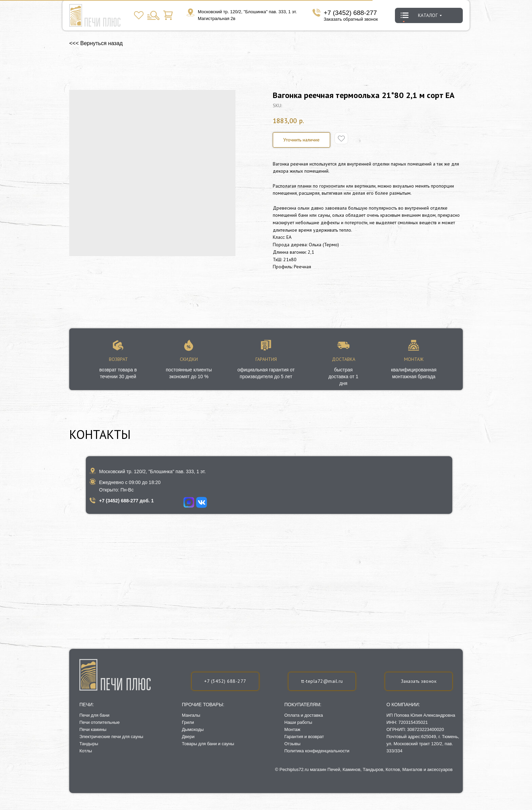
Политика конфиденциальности (317, 751)
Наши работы (298, 722)
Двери (188, 737)
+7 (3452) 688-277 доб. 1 (126, 501)
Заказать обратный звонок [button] (351, 19)
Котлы (86, 751)
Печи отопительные (100, 722)
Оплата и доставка (304, 715)
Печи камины (93, 729)
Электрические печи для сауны (111, 737)
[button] (419, 681)
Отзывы (292, 744)
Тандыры (89, 744)
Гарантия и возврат (304, 737)
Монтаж (292, 729)
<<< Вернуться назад (96, 43)
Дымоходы (193, 729)
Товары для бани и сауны (208, 744)
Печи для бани (94, 715)
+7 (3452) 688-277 (350, 13)
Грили (188, 722)
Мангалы (191, 715)
